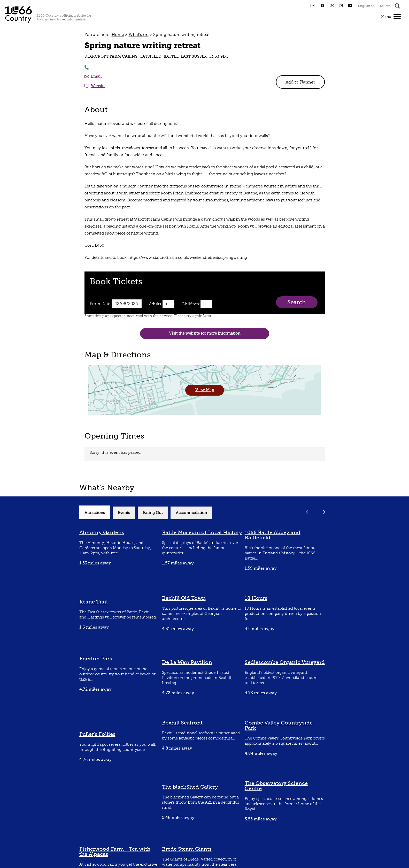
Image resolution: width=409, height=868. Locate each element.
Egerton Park (96, 659)
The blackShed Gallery (190, 787)
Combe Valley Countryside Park (279, 725)
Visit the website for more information (205, 333)
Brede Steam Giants (187, 849)
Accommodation (191, 513)
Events (124, 513)
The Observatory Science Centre (276, 786)
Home (118, 35)
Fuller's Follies (97, 734)
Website (98, 86)
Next (324, 512)
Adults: (156, 304)
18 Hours (256, 598)
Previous (307, 512)
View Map (205, 390)
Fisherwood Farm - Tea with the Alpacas (115, 852)
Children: (191, 304)
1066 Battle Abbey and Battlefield (273, 535)
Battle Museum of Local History (202, 533)
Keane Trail (94, 602)
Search (296, 302)
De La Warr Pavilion (187, 662)
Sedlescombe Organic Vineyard (285, 662)
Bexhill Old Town (184, 598)
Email (96, 76)
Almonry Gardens (102, 533)
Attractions (95, 513)
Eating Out (153, 513)
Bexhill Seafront (182, 723)
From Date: (101, 304)
